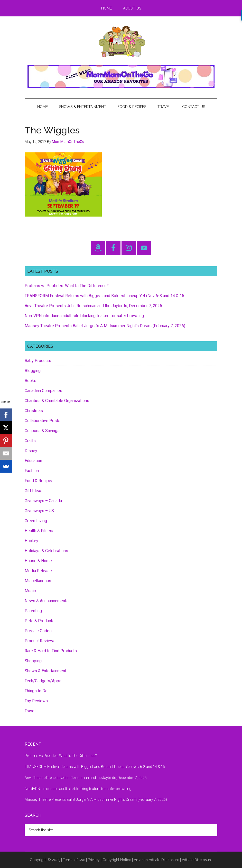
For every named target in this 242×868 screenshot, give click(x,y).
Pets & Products (40, 621)
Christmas (34, 411)
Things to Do (36, 691)
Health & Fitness (40, 531)
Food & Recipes (39, 481)
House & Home (38, 561)
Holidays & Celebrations (46, 551)
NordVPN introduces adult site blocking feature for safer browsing (84, 316)
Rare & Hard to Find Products (51, 651)
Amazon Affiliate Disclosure (156, 860)
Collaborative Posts (43, 421)
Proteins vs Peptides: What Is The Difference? (67, 286)
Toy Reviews (36, 701)
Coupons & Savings (42, 431)
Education (33, 461)
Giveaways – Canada (43, 501)
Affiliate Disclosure (197, 860)
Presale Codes (38, 631)
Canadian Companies (43, 391)
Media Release (38, 571)
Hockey (31, 541)
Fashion (32, 471)
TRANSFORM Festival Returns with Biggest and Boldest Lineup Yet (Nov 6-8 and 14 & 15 (104, 296)
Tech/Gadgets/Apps (43, 681)
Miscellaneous (38, 581)
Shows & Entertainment (45, 671)
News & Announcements (47, 601)
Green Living (36, 521)
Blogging (33, 371)
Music (30, 591)
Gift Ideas (34, 491)
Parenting (33, 611)
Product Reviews (40, 641)
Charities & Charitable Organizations (57, 401)
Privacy (94, 860)
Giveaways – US (39, 511)
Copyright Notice (117, 860)
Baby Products (38, 361)
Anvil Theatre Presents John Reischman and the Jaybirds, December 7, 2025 (93, 306)
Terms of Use (74, 860)
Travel (30, 711)
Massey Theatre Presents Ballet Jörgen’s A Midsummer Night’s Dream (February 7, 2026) (105, 326)
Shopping (33, 661)
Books (30, 381)
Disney (31, 451)
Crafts (30, 441)
